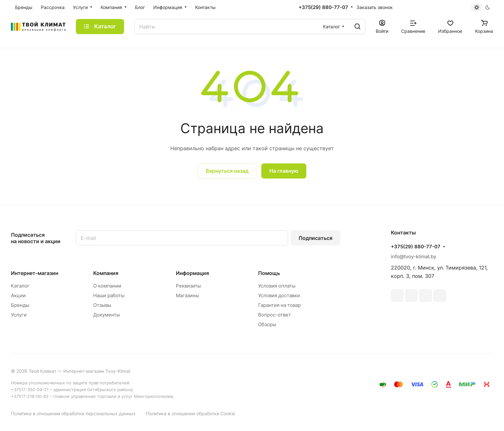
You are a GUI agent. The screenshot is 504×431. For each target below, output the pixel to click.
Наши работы (109, 295)
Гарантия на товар (279, 305)
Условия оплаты (277, 286)
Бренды (20, 305)
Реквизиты (188, 286)
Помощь (269, 273)
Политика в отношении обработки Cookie (190, 413)
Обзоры (267, 324)
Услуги (19, 315)
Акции (18, 295)
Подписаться (315, 238)
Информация (192, 273)
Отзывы (102, 305)
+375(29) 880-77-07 (323, 7)
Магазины (187, 295)
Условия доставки (279, 295)
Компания (106, 273)
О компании (107, 286)
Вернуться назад (227, 171)
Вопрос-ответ (274, 315)
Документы (107, 315)
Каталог (20, 286)
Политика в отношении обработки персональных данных (73, 413)
